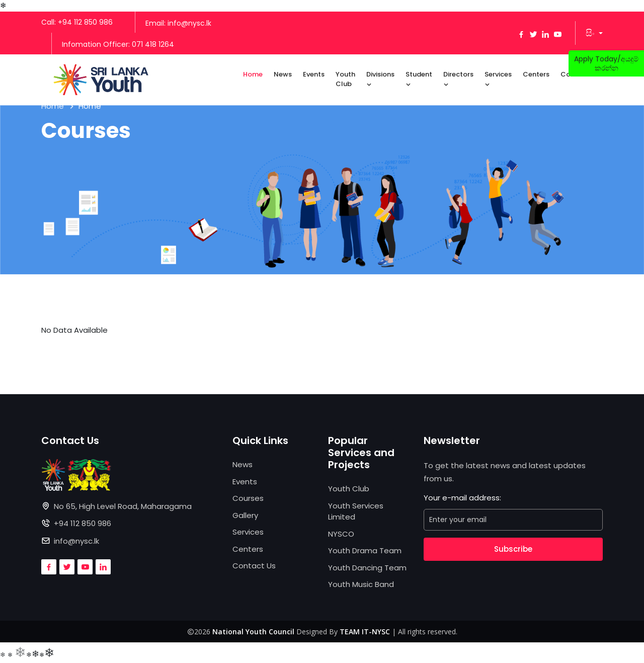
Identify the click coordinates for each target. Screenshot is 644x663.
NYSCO (341, 534)
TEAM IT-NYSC (365, 632)
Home (253, 74)
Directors (458, 79)
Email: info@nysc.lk (178, 23)
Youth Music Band (361, 584)
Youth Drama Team (365, 550)
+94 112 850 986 (83, 523)
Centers (536, 74)
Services (498, 79)
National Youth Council (253, 632)
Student (419, 79)
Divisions (380, 79)
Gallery (245, 515)
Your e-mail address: (462, 498)
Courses (248, 498)
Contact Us (254, 566)
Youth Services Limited (356, 511)
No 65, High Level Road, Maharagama (123, 506)
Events (314, 74)
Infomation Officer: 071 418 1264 (118, 44)
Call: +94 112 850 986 (77, 22)
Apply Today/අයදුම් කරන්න (606, 63)
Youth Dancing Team (367, 568)
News (283, 74)
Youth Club (345, 79)
